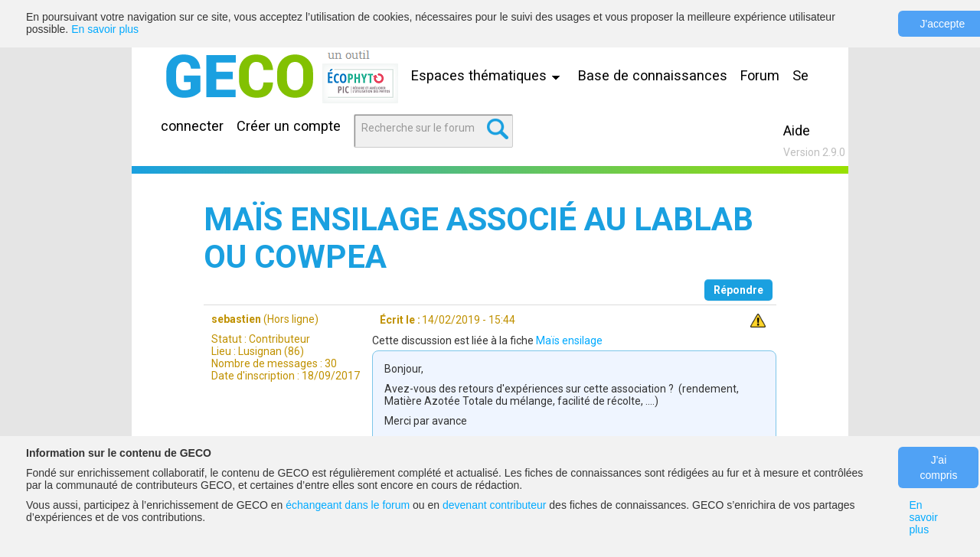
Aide (797, 130)
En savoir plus (105, 29)
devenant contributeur (494, 505)
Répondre (738, 290)
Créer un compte (289, 126)
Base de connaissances (653, 75)
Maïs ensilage (569, 340)
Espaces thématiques (489, 75)
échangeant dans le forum (348, 505)
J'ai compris (938, 467)
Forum (760, 75)
